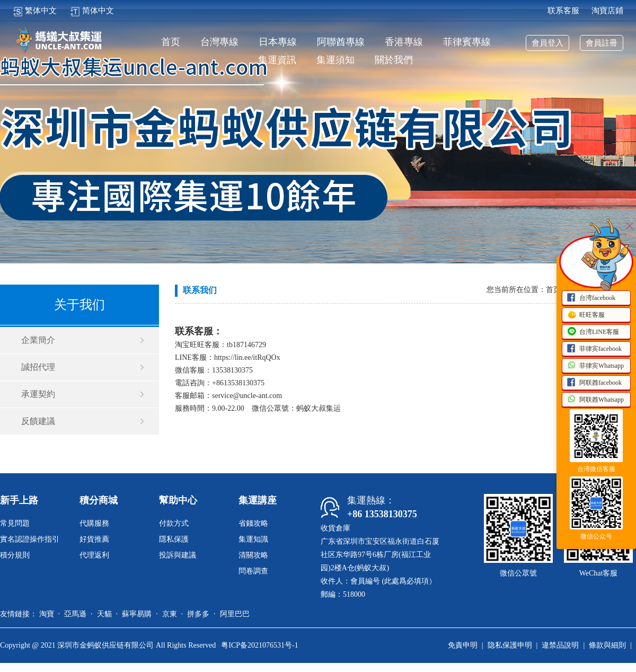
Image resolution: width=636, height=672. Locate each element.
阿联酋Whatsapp (595, 400)
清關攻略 (253, 555)
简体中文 (92, 11)
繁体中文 (35, 11)
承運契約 (38, 394)
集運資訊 (277, 60)
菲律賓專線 (467, 42)
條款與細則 (607, 645)
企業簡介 (38, 340)
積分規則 (15, 555)
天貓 (104, 614)
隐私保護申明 (510, 645)
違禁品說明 (560, 645)
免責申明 (463, 645)
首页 (171, 42)
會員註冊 (602, 43)
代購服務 (94, 523)
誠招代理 (38, 367)
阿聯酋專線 (341, 42)
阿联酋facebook (594, 383)
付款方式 (174, 523)
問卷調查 (253, 571)
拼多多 (198, 614)
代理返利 (94, 555)
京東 (170, 614)
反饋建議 (38, 421)
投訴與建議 (178, 555)
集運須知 (335, 60)
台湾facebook (591, 298)
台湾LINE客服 (593, 332)
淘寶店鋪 (607, 11)
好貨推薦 (94, 539)
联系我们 (200, 290)
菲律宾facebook (594, 349)
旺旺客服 (586, 315)
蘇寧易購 (137, 614)
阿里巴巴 (235, 614)
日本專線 (278, 42)
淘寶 (47, 614)
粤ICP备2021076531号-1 (259, 645)
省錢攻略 (253, 523)
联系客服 (563, 11)
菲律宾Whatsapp (595, 366)
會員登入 (547, 43)
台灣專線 (219, 42)
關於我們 (394, 60)
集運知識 (253, 539)
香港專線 (404, 42)
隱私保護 (174, 539)
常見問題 (15, 523)
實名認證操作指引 (30, 539)
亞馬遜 (75, 614)
